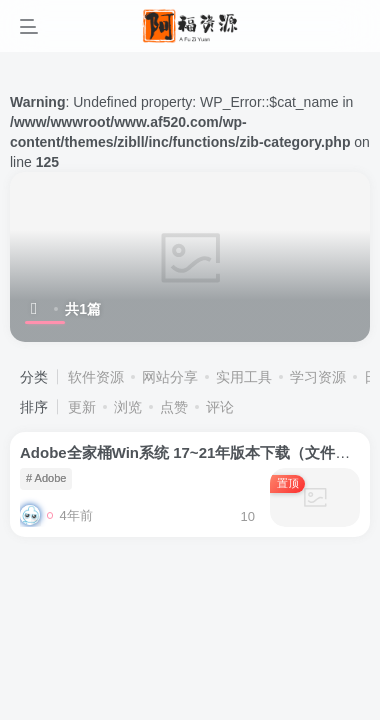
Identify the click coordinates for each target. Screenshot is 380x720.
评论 (220, 407)
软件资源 (96, 377)
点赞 (174, 407)
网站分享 (170, 377)
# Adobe (46, 478)
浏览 (128, 407)
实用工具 (244, 377)
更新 (82, 407)
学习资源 (318, 377)
